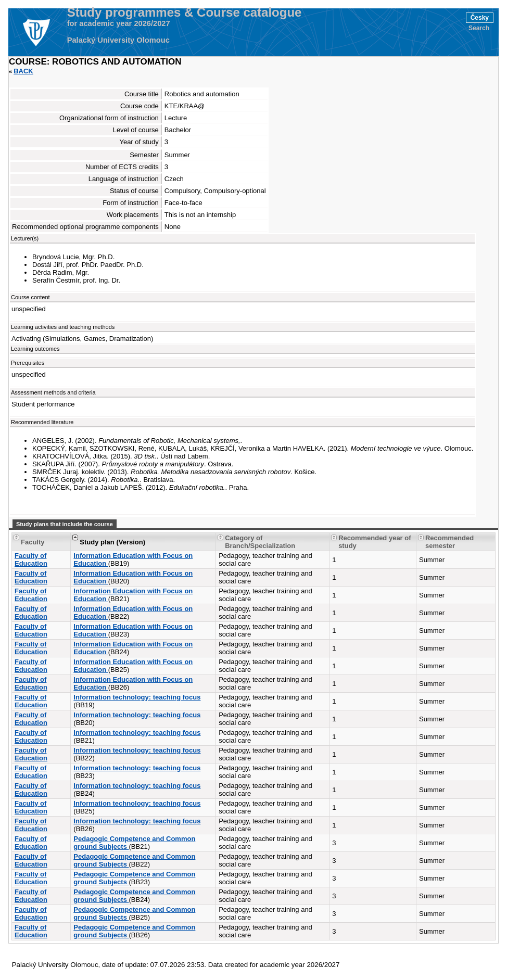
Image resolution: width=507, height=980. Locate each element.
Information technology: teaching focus (137, 697)
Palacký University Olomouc (118, 40)
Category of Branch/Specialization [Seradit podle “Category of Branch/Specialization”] (260, 542)
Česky (480, 18)
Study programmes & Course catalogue (185, 12)
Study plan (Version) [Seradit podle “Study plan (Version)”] (112, 542)
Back (23, 71)
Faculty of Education (31, 559)
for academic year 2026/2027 (119, 23)
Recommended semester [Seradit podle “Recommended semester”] (449, 542)
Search (479, 28)
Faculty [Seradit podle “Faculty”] (33, 542)
